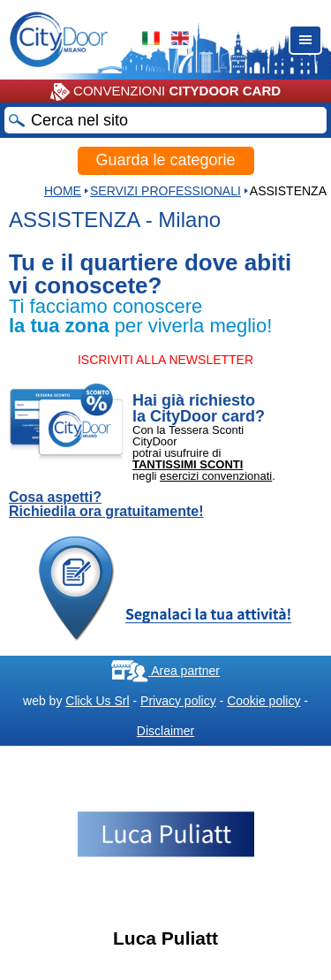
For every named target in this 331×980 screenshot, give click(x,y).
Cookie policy (263, 701)
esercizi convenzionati (216, 476)
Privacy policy (178, 701)
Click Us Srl (97, 701)
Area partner (165, 671)
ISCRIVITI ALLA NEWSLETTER (165, 360)
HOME (63, 191)
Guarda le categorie (165, 160)
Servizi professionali (165, 191)
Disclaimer (165, 731)
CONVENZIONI (165, 92)
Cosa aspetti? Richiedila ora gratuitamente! (106, 505)
